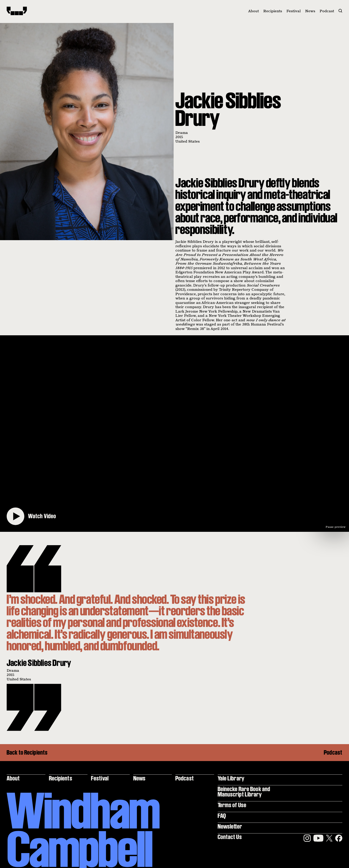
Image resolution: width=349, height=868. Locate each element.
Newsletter (230, 826)
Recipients (273, 11)
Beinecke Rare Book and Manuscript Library (244, 791)
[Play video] (174, 434)
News (310, 11)
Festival (294, 11)
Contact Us (230, 837)
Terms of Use (232, 805)
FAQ (222, 816)
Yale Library (231, 778)
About (254, 11)
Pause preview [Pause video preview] (336, 527)
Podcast (327, 11)
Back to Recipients (27, 753)
